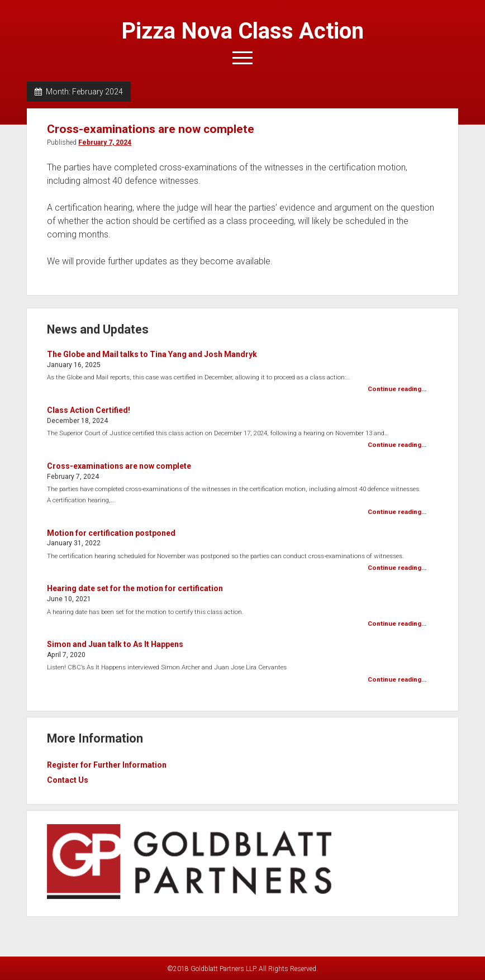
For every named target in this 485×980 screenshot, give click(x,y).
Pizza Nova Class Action (242, 31)
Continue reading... (397, 389)
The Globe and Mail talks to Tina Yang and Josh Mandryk (152, 354)
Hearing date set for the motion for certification (135, 588)
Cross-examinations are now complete (151, 129)
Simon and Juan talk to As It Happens (115, 644)
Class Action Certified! (89, 410)
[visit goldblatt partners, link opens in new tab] (189, 896)
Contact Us (68, 780)
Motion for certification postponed (111, 533)
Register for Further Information (107, 765)
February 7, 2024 (105, 142)
